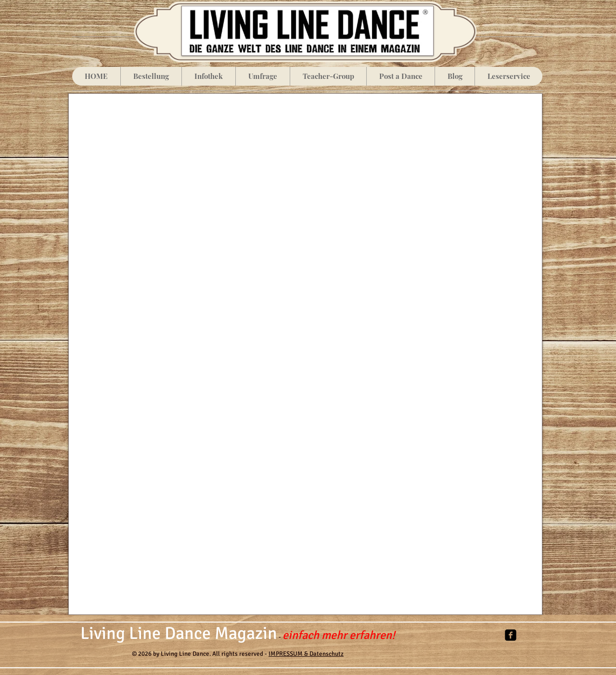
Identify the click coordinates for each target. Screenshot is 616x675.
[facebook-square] (511, 635)
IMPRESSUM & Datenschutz (306, 654)
